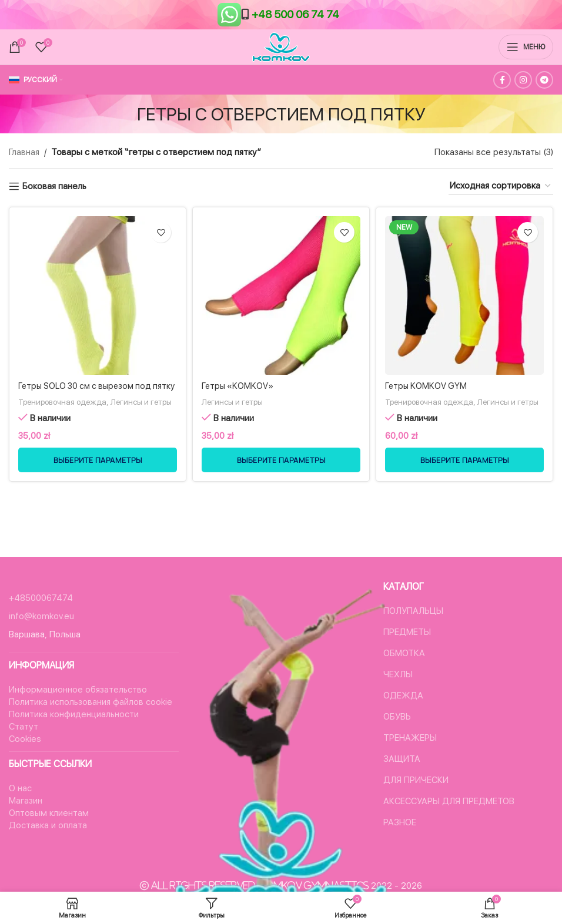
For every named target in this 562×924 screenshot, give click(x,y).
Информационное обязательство (78, 690)
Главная (24, 152)
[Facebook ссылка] (502, 80)
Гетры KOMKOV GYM (427, 386)
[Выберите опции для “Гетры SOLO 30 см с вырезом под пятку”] (98, 484)
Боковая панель (54, 186)
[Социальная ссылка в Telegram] (544, 80)
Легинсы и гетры (51, 426)
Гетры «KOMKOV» (239, 386)
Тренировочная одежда (67, 414)
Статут (24, 727)
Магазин (26, 801)
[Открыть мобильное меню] (526, 47)
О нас (20, 788)
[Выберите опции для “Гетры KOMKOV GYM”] (464, 484)
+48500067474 (41, 598)
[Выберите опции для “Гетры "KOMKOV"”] (281, 484)
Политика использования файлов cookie (91, 702)
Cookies (25, 739)
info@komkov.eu (41, 616)
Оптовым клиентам (49, 813)
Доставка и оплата (48, 825)
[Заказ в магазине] (501, 186)
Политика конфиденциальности (74, 714)
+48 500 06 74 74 (295, 14)
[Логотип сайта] (281, 46)
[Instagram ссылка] (523, 80)
